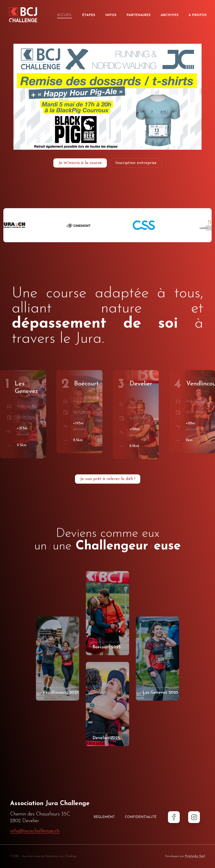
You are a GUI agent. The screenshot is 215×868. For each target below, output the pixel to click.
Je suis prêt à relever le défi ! (108, 479)
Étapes (89, 15)
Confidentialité (141, 817)
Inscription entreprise (136, 163)
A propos (198, 15)
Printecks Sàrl (195, 856)
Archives (170, 15)
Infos (111, 15)
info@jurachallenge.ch (35, 831)
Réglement (104, 817)
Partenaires (138, 15)
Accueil (65, 16)
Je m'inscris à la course (80, 163)
